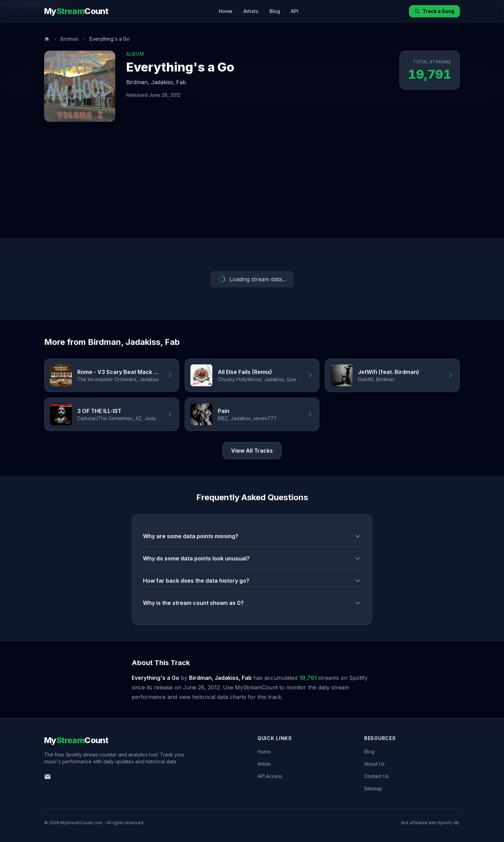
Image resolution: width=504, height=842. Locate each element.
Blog (275, 11)
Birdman (70, 39)
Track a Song (434, 11)
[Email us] (48, 777)
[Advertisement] (252, 187)
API (295, 11)
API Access (270, 776)
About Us (374, 764)
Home (226, 11)
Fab (181, 82)
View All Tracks (252, 451)
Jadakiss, (163, 82)
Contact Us (376, 776)
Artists (251, 11)
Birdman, (138, 82)
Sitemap (373, 788)
